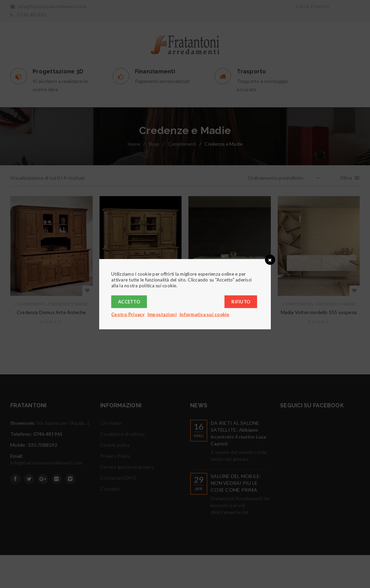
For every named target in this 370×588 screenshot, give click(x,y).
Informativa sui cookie (205, 314)
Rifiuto (241, 301)
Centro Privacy (128, 314)
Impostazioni (162, 314)
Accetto (129, 301)
